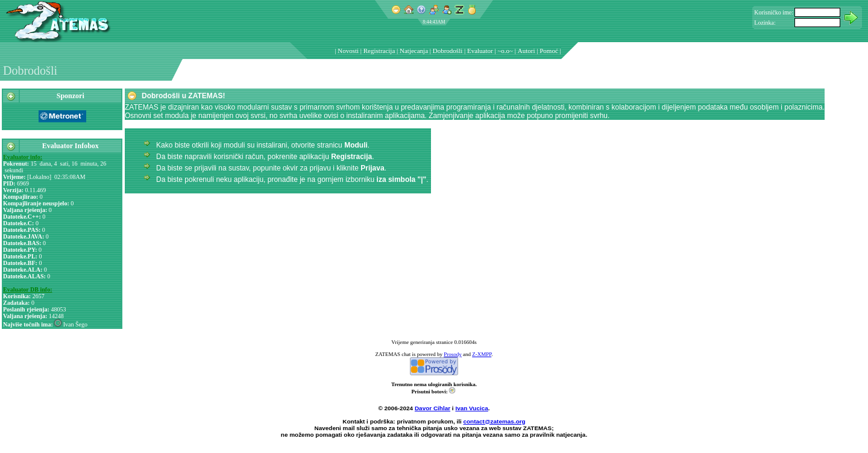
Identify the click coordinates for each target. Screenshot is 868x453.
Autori (527, 51)
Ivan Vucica (471, 408)
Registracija (379, 51)
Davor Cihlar (432, 408)
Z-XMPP (482, 354)
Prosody (453, 354)
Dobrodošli (448, 51)
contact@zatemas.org (495, 421)
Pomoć (549, 51)
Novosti (348, 51)
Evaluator (480, 51)
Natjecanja (414, 51)
